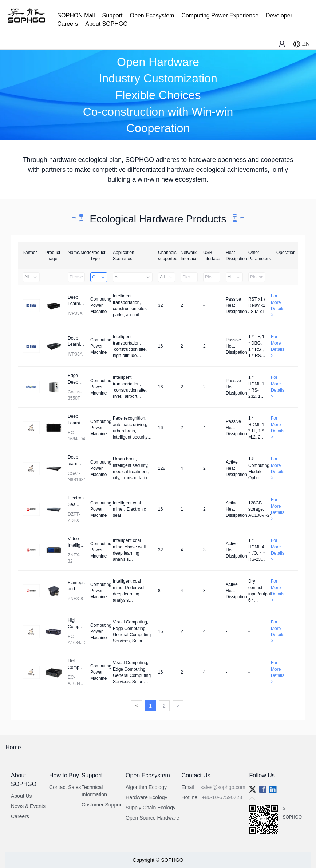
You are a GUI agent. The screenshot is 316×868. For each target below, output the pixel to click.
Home (13, 747)
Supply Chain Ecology (151, 808)
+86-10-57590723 (222, 797)
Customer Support (102, 805)
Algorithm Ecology (146, 787)
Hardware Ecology (146, 797)
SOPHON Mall (76, 15)
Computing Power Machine (100, 277)
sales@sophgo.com (223, 787)
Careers (68, 24)
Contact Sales (65, 787)
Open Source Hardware (152, 818)
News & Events (28, 806)
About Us (21, 796)
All (31, 277)
